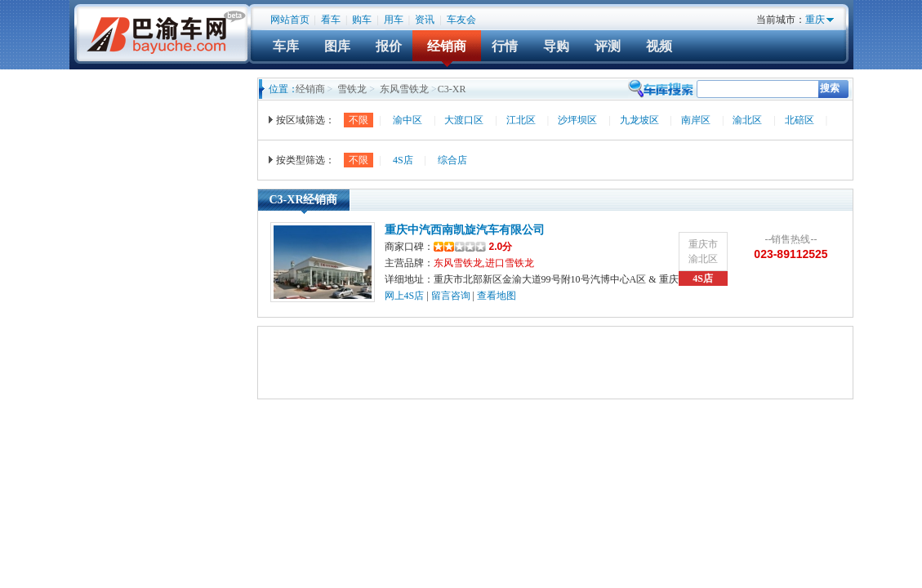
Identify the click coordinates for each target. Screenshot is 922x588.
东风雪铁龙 (404, 89)
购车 (362, 20)
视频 (659, 46)
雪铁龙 (352, 89)
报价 (389, 46)
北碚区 (800, 120)
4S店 (403, 160)
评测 (608, 46)
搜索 (830, 88)
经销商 (447, 46)
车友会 (461, 20)
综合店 (452, 160)
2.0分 (473, 247)
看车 (331, 20)
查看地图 (497, 296)
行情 (505, 46)
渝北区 (747, 120)
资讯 (425, 20)
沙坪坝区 (577, 120)
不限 (359, 120)
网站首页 (290, 20)
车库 (286, 46)
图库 (337, 46)
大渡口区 (464, 120)
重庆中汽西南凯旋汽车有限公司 (465, 230)
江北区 (521, 120)
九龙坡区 (639, 120)
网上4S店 (405, 296)
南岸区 (696, 120)
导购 (556, 46)
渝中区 (408, 120)
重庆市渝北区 (703, 252)
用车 (394, 20)
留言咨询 (451, 296)
